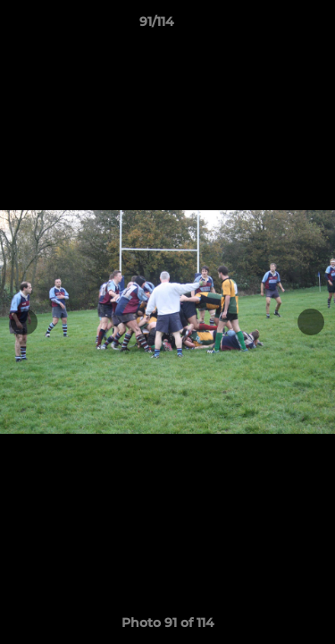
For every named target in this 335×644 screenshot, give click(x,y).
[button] (271, 26)
